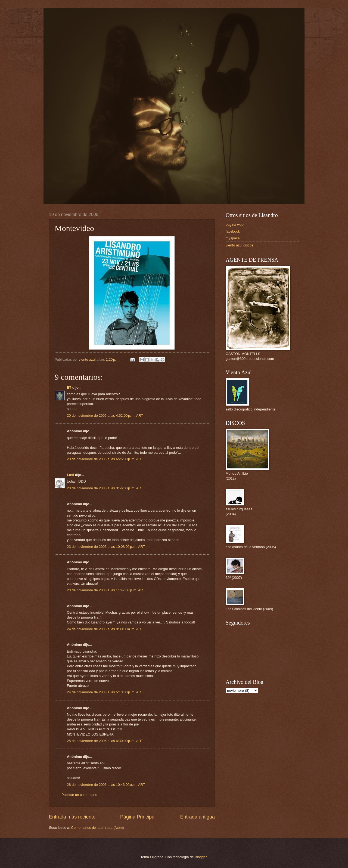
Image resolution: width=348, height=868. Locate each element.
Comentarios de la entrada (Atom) (98, 828)
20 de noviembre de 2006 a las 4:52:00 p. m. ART (105, 416)
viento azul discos (240, 245)
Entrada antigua (198, 817)
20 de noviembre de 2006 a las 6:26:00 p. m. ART (105, 459)
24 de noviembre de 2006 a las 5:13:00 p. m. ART (105, 692)
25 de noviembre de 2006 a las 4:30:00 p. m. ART (105, 741)
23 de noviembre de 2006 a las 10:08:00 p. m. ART (106, 547)
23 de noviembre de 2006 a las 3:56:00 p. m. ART (105, 488)
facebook (233, 231)
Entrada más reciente (72, 817)
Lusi (70, 475)
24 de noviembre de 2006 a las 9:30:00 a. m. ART (105, 629)
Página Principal (138, 817)
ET (69, 387)
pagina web (235, 225)
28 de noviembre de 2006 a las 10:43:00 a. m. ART (106, 785)
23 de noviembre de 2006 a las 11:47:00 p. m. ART (106, 590)
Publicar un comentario (79, 795)
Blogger (201, 857)
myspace (233, 238)
